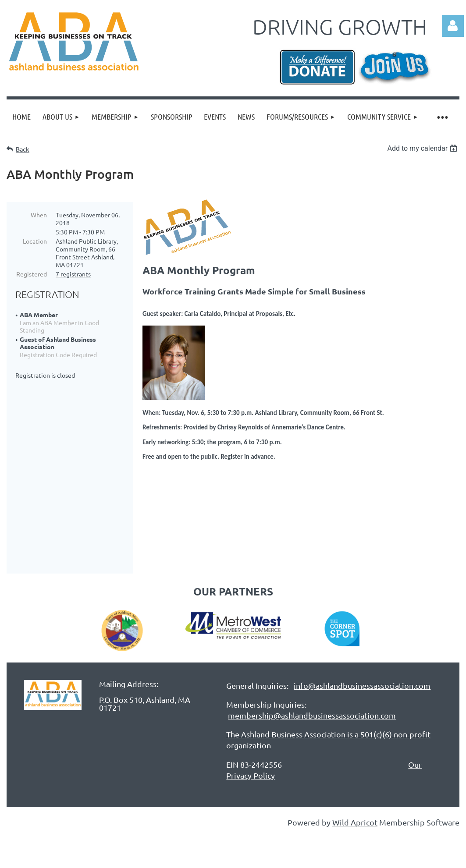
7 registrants (73, 274)
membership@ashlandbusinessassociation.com (312, 671)
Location (35, 241)
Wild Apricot (355, 778)
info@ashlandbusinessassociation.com (362, 641)
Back (23, 149)
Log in (453, 26)
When (39, 215)
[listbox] (423, 148)
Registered (32, 274)
